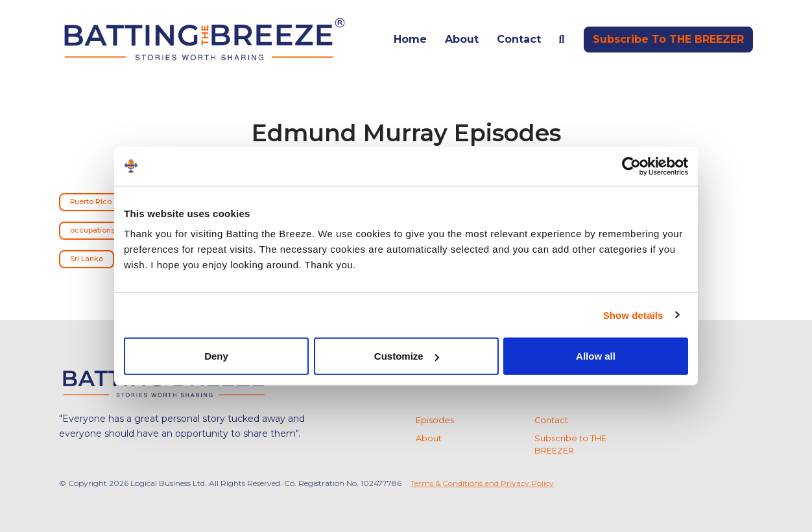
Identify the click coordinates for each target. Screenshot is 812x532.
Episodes (435, 420)
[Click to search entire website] (562, 40)
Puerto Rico (91, 202)
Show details (633, 315)
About (462, 39)
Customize (407, 356)
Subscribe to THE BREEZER (668, 39)
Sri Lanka (87, 259)
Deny (216, 356)
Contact (519, 39)
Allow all (596, 356)
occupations (92, 230)
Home (410, 39)
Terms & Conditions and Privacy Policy (482, 483)
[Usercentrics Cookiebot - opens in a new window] (631, 166)
